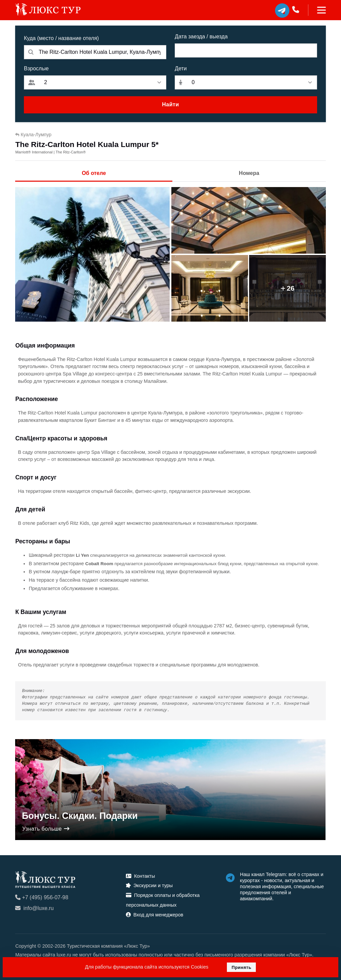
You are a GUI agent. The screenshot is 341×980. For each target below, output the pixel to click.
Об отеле (94, 173)
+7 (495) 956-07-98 (42, 897)
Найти (170, 104)
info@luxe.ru (34, 908)
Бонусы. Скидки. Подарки (80, 816)
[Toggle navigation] (317, 10)
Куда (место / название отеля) (61, 38)
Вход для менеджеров (155, 915)
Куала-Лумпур (33, 135)
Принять (242, 967)
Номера (249, 173)
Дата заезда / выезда (201, 37)
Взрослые (36, 68)
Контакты (140, 876)
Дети (181, 68)
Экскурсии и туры (149, 885)
